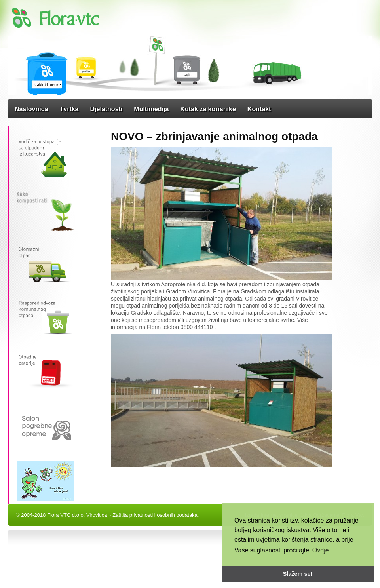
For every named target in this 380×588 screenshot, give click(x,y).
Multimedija (151, 109)
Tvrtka (69, 109)
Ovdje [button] (321, 550)
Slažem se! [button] (298, 574)
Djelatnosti (106, 109)
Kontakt (259, 109)
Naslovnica (31, 109)
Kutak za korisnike (208, 109)
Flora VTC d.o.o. (66, 515)
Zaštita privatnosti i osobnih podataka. (156, 515)
